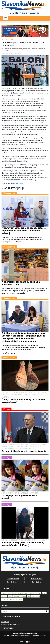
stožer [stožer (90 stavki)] (4, 596)
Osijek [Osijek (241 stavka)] (14, 593)
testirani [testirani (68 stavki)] (19, 600)
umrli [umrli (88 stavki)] (10, 596)
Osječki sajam (18, 184)
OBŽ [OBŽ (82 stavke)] (29, 596)
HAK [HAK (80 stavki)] (33, 596)
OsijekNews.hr (36, 579)
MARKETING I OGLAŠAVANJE (10, 625)
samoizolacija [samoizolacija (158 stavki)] (22, 593)
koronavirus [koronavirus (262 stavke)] (6, 593)
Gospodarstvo (9, 40)
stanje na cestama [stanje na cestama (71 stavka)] (8, 600)
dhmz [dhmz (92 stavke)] (44, 593)
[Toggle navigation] (6, 18)
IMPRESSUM (5, 622)
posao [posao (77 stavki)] (38, 596)
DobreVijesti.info (13, 579)
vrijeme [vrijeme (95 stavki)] (38, 593)
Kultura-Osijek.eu (36, 582)
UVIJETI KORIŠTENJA (8, 628)
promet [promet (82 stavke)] (23, 596)
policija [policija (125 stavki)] (31, 593)
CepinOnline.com (13, 582)
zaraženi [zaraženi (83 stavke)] (16, 596)
